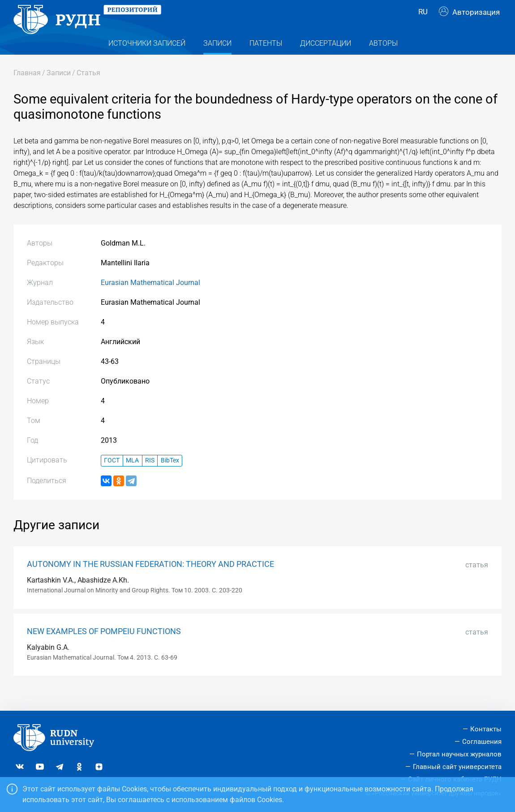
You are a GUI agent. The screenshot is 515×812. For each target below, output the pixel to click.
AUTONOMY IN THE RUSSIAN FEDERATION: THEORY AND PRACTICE (150, 581)
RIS (150, 478)
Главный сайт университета (457, 767)
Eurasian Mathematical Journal (150, 300)
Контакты (486, 730)
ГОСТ (112, 478)
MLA (132, 478)
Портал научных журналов (459, 754)
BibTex (170, 478)
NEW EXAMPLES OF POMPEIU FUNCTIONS (104, 648)
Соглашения (482, 742)
